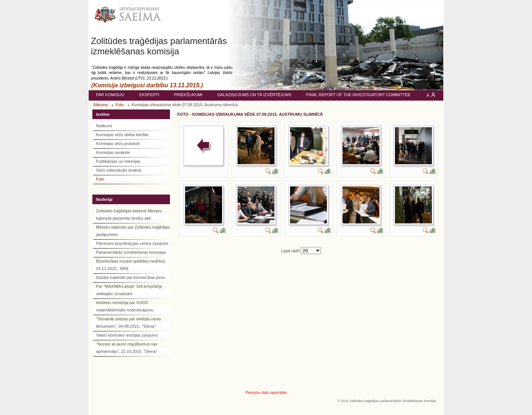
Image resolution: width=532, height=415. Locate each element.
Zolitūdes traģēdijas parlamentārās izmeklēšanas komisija (159, 46)
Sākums (100, 105)
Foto (120, 105)
